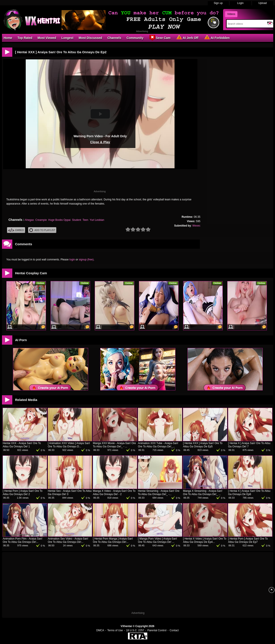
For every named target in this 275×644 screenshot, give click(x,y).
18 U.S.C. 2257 (135, 630)
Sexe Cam (159, 38)
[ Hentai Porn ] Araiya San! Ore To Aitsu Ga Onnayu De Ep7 (248, 540)
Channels (114, 38)
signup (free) (86, 260)
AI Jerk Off (187, 38)
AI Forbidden (217, 38)
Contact (174, 630)
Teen (85, 220)
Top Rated (25, 38)
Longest (67, 38)
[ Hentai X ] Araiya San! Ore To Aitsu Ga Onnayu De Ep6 (249, 493)
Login (240, 3)
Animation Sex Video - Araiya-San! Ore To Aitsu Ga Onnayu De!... (68, 540)
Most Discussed (90, 38)
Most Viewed (47, 38)
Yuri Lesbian (97, 220)
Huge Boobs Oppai (59, 220)
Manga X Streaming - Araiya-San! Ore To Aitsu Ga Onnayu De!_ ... (203, 493)
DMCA (100, 630)
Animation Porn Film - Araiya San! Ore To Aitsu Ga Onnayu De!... (23, 540)
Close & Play (100, 142)
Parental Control (157, 630)
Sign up (218, 3)
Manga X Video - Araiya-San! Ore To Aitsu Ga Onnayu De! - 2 (114, 493)
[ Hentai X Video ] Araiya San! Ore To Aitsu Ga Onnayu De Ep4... (205, 540)
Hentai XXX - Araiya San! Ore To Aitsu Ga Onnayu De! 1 (22, 445)
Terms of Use (115, 630)
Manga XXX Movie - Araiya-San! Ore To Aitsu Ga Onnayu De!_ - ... (114, 445)
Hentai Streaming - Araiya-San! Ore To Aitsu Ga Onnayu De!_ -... (159, 493)
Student (77, 220)
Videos (231, 14)
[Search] (246, 24)
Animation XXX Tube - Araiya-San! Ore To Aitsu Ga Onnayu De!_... (158, 445)
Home (8, 38)
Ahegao (29, 220)
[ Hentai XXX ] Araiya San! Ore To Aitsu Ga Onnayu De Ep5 (203, 445)
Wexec (196, 226)
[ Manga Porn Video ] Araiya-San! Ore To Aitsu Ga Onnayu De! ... (158, 540)
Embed (16, 230)
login (72, 260)
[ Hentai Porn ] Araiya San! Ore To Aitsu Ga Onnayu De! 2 (23, 493)
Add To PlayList (42, 230)
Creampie (41, 220)
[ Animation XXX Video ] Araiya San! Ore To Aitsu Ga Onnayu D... (69, 445)
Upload (262, 3)
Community (135, 38)
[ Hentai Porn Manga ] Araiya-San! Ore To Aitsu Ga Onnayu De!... (113, 540)
